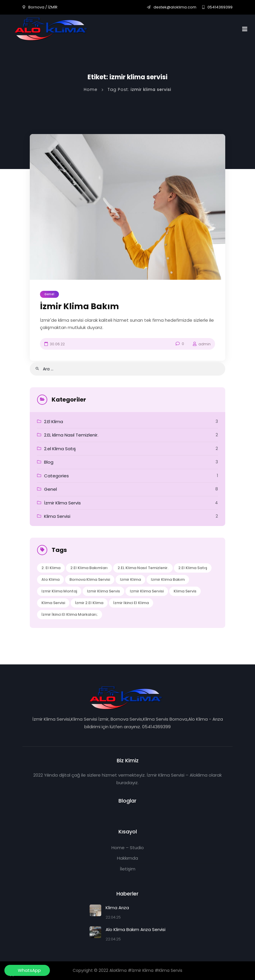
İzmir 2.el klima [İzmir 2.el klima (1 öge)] (89, 603)
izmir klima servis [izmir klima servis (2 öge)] (103, 591)
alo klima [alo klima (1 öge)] (50, 579)
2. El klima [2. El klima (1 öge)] (51, 568)
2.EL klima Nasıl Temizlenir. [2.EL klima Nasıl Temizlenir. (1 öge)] (143, 568)
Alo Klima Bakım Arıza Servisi (136, 929)
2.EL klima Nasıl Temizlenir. (71, 435)
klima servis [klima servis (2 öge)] (185, 591)
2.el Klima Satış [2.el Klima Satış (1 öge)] (193, 568)
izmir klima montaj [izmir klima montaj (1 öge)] (59, 591)
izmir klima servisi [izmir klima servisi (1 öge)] (147, 591)
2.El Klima (54, 422)
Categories (56, 476)
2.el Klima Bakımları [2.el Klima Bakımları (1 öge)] (89, 568)
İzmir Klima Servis (62, 503)
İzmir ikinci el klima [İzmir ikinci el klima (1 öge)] (131, 603)
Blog (49, 462)
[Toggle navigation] (247, 29)
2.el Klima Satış (60, 449)
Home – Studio (128, 848)
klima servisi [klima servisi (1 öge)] (53, 603)
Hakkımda (127, 858)
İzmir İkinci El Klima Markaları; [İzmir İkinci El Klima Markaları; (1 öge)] (70, 614)
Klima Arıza (117, 908)
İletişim (128, 869)
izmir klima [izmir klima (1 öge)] (130, 579)
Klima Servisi (57, 516)
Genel (49, 294)
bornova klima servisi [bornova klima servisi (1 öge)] (90, 579)
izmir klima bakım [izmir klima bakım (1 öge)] (168, 579)
